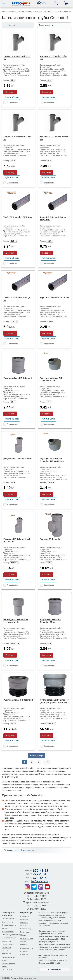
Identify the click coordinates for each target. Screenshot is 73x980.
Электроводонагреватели (12, 935)
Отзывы (23, 942)
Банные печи (7, 970)
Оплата (23, 926)
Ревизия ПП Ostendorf (51, 539)
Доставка (24, 922)
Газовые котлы (8, 919)
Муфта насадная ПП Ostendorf (18, 700)
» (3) (47, 762)
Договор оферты (27, 948)
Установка (24, 945)
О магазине (25, 916)
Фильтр (12, 25)
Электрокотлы (8, 922)
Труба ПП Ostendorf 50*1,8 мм (18, 217)
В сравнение (12, 102)
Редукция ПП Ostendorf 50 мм (18, 459)
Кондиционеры (8, 931)
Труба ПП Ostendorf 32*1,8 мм (54, 298)
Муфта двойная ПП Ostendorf (18, 378)
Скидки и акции (26, 929)
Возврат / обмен (27, 938)
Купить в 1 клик (12, 97)
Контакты (24, 919)
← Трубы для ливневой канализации (18, 850)
